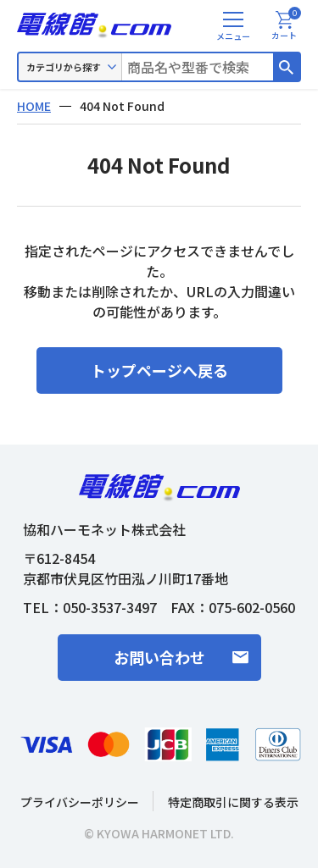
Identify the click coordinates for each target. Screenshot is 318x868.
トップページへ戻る (159, 370)
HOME (34, 106)
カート (286, 26)
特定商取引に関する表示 (233, 802)
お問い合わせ (159, 657)
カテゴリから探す (64, 67)
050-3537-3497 (110, 607)
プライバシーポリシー (80, 802)
